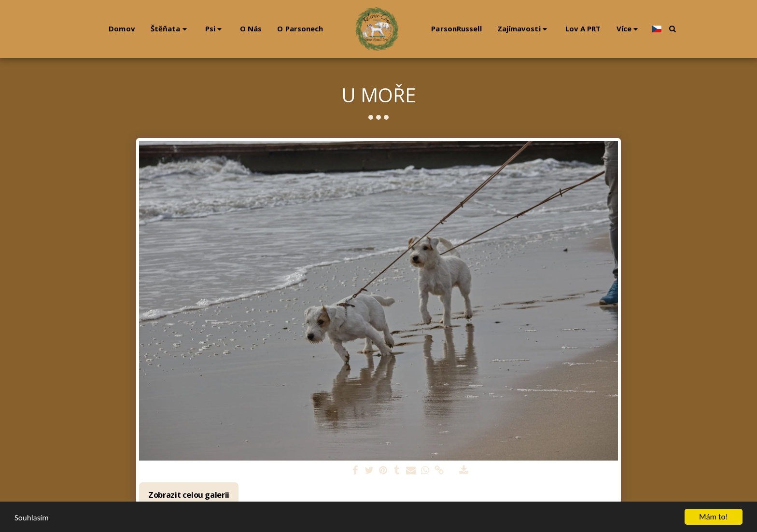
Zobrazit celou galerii (189, 495)
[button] (166, 29)
